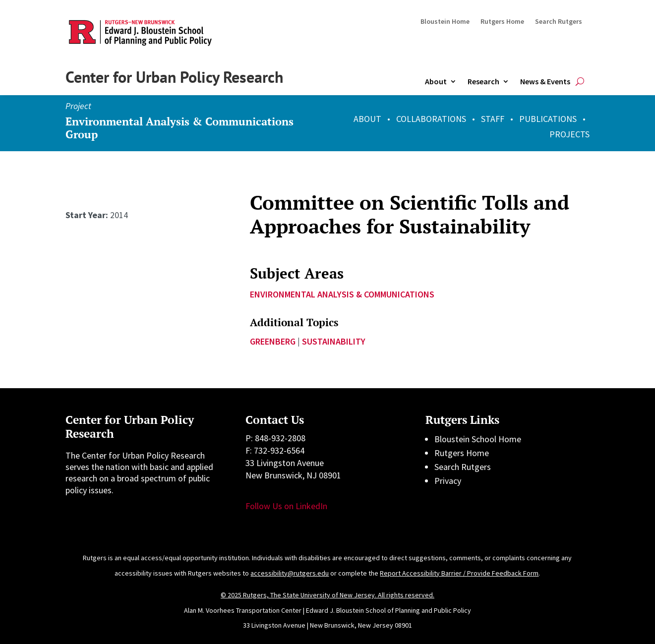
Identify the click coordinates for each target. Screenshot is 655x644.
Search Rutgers (559, 22)
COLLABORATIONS (431, 119)
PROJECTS (569, 134)
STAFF (493, 119)
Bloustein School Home (478, 439)
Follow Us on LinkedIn (286, 506)
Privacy (448, 481)
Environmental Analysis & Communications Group (179, 128)
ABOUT (367, 119)
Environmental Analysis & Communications (342, 294)
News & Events (545, 81)
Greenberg (273, 341)
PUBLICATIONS (548, 119)
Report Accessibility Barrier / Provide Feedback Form (459, 573)
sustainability (334, 341)
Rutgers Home (502, 22)
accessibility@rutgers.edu (290, 573)
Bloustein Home (445, 22)
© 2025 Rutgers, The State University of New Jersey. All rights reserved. (327, 595)
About (436, 81)
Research (483, 81)
